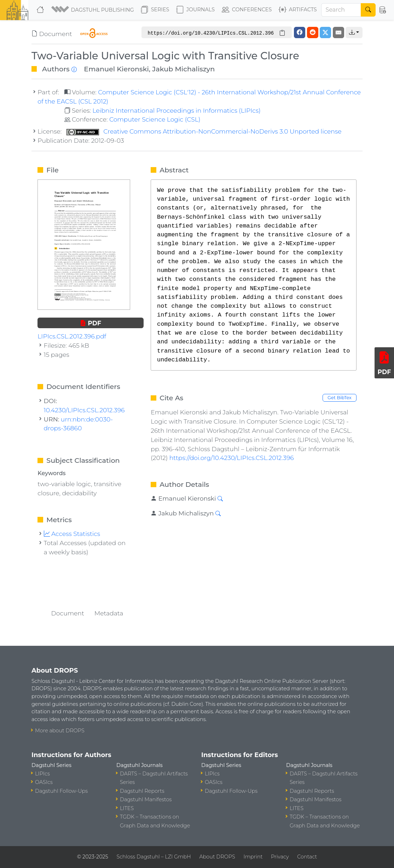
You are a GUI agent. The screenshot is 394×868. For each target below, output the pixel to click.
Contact (307, 857)
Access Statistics (72, 534)
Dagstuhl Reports (142, 791)
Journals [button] (195, 10)
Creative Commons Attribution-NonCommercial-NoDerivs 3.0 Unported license (204, 131)
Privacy (280, 857)
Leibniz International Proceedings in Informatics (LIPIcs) (176, 110)
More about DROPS (60, 731)
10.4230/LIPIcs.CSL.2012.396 (84, 410)
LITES (127, 808)
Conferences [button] (247, 10)
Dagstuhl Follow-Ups (61, 791)
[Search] (341, 10)
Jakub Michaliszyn (183, 69)
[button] (93, 10)
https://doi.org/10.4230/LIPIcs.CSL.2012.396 (232, 458)
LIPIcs (42, 774)
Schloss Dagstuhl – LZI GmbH (153, 857)
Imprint (253, 857)
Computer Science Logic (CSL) (155, 119)
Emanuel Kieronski (116, 69)
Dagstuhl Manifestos (146, 799)
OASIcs (44, 782)
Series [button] (155, 10)
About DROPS (217, 857)
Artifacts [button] (298, 10)
